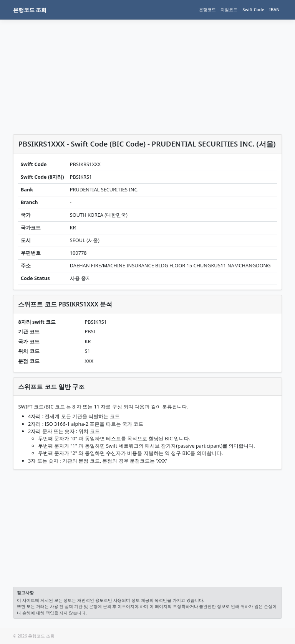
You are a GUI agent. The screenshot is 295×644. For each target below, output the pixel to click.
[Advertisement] (148, 78)
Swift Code (253, 9)
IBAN (274, 9)
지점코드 (229, 9)
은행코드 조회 (30, 10)
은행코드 (207, 9)
